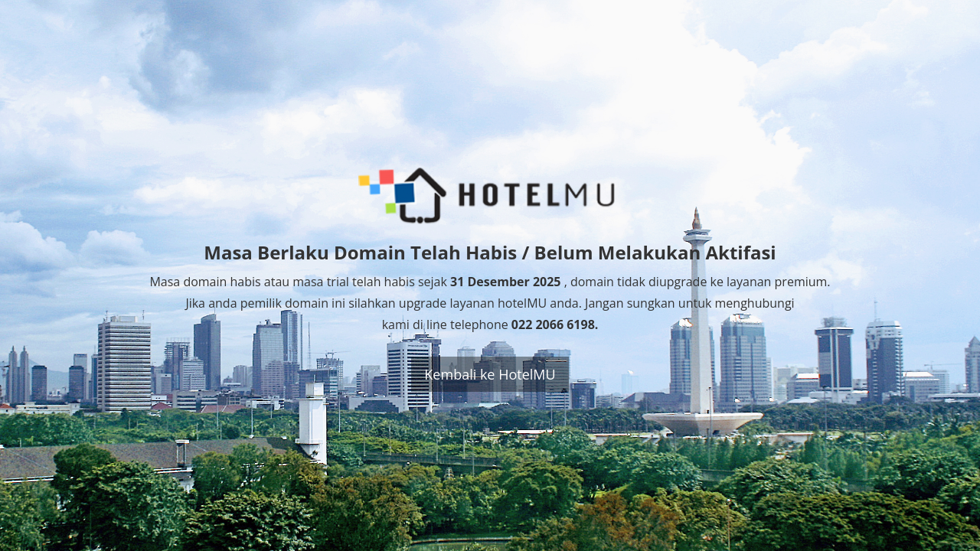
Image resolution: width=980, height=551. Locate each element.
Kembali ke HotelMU (490, 374)
